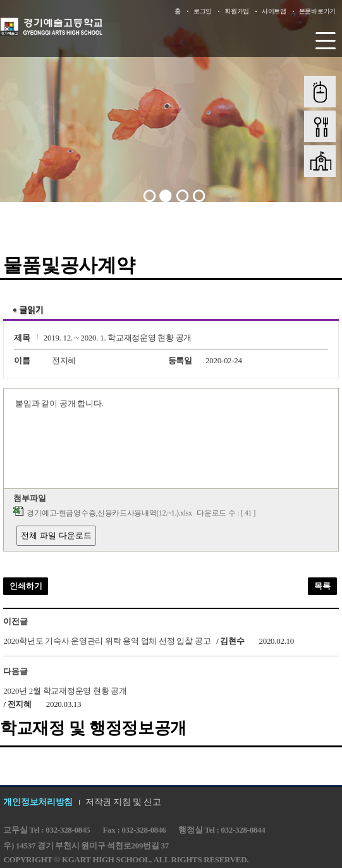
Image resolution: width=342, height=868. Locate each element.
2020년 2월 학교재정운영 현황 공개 (65, 690)
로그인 (203, 11)
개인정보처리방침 (38, 802)
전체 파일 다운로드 (56, 535)
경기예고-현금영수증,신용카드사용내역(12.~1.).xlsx (109, 513)
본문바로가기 (317, 11)
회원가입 (237, 11)
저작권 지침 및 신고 (123, 802)
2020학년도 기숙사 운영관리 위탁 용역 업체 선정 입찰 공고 (107, 641)
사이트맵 (274, 11)
